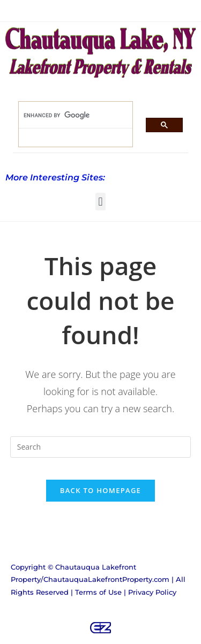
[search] (69, 115)
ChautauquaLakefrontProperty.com (106, 579)
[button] (100, 202)
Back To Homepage (100, 490)
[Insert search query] (101, 447)
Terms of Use (98, 592)
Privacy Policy (152, 592)
